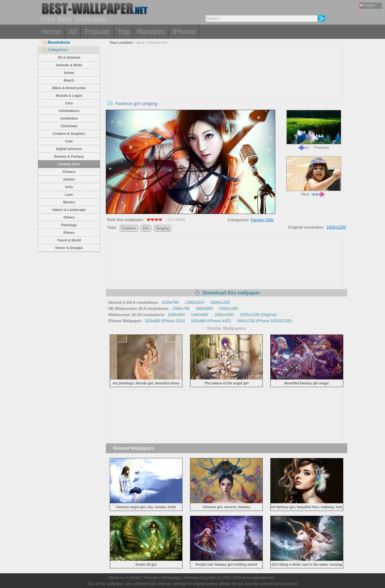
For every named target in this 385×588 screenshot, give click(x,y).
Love (69, 195)
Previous (314, 130)
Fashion (129, 228)
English (367, 5)
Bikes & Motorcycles (69, 88)
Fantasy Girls (69, 164)
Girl (146, 228)
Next (314, 176)
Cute (69, 141)
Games (69, 179)
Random (151, 32)
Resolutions (56, 42)
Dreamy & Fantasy (69, 156)
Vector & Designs (69, 248)
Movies (69, 202)
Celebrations (69, 111)
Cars (69, 103)
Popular (97, 32)
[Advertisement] (227, 83)
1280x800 (176, 315)
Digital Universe (69, 149)
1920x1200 (336, 227)
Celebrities (69, 118)
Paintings (69, 225)
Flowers (69, 172)
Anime (69, 73)
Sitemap (191, 578)
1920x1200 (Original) (258, 315)
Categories (55, 50)
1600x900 (204, 309)
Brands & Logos (69, 96)
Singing (162, 228)
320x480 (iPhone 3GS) (165, 321)
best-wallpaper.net (259, 578)
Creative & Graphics (69, 134)
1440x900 (199, 315)
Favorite (151, 578)
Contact (134, 578)
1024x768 (170, 302)
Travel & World (69, 240)
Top (124, 32)
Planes (69, 233)
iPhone (184, 32)
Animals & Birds (69, 65)
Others (69, 217)
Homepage (171, 578)
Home (51, 32)
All (73, 32)
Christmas (69, 126)
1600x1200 (220, 302)
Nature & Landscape (69, 210)
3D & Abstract (69, 57)
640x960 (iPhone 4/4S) (211, 321)
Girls (69, 187)
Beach (69, 80)
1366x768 (181, 309)
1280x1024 (195, 302)
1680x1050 (224, 315)
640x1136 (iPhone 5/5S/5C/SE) (265, 321)
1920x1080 (228, 309)
